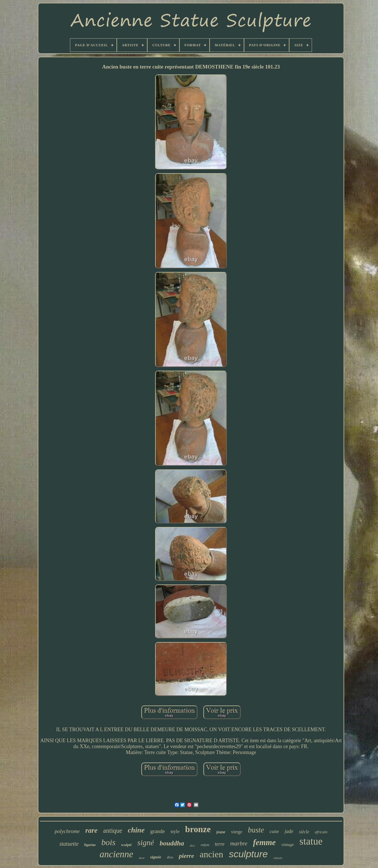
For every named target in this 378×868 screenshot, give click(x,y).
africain (321, 832)
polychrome (67, 831)
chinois (278, 858)
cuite (274, 831)
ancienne (116, 854)
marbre (239, 843)
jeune (221, 832)
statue (311, 841)
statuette (69, 844)
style (175, 831)
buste (256, 830)
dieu (170, 857)
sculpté (126, 845)
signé (146, 842)
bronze (198, 829)
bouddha (172, 843)
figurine (90, 845)
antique (113, 831)
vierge (237, 832)
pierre (186, 856)
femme (264, 842)
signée (156, 857)
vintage (287, 845)
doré (142, 858)
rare (92, 830)
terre (220, 844)
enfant (205, 845)
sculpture (248, 854)
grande (158, 831)
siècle (304, 832)
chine (136, 830)
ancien (212, 854)
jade (289, 831)
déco (193, 846)
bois (108, 842)
